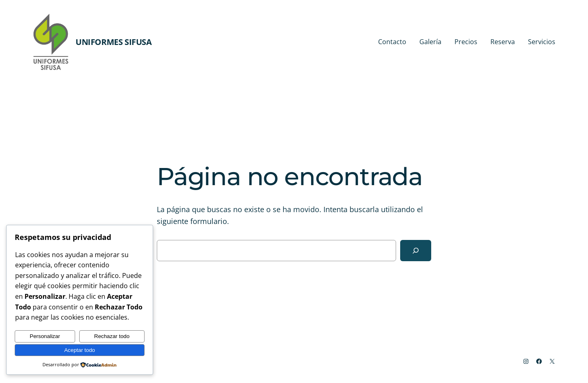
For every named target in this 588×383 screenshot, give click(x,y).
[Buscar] (416, 251)
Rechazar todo (112, 336)
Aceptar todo (80, 350)
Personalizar (45, 336)
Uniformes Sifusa (114, 42)
